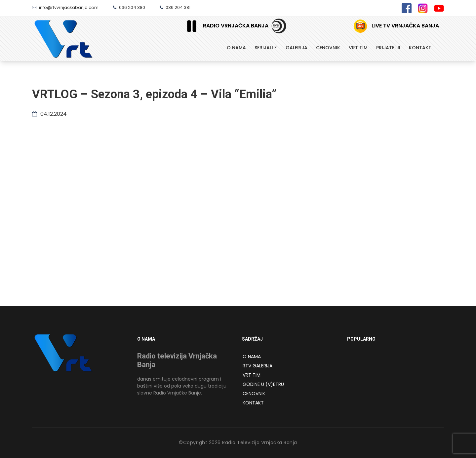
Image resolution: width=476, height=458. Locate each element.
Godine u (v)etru (263, 384)
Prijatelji (388, 48)
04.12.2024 (49, 114)
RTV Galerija (258, 366)
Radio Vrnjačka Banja (225, 26)
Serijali (264, 48)
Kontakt (420, 48)
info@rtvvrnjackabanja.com (65, 7)
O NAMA (252, 356)
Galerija (297, 48)
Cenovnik (328, 48)
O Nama (236, 48)
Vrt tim (358, 48)
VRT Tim (252, 375)
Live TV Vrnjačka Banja (396, 26)
